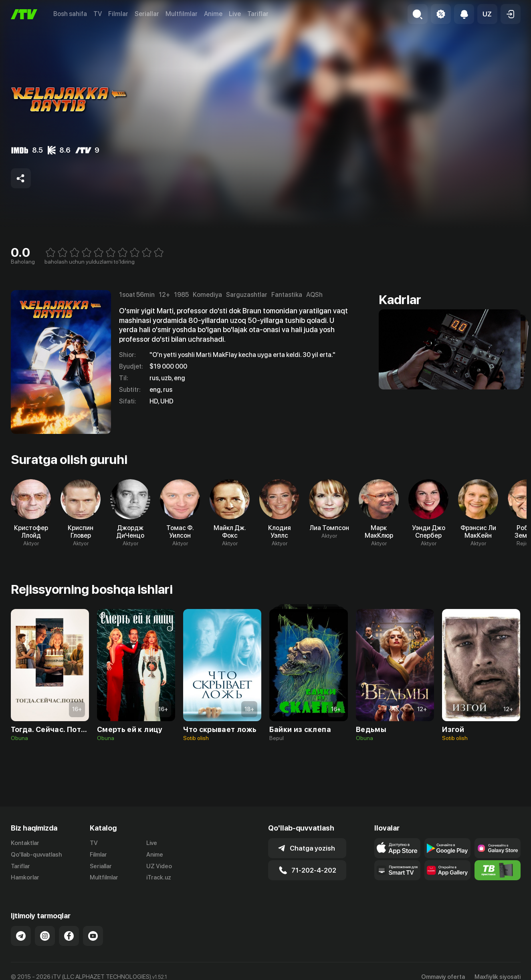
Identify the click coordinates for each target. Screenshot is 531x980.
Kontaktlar (25, 843)
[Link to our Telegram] (21, 936)
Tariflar (258, 14)
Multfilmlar (182, 14)
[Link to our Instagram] (45, 936)
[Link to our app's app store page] (397, 848)
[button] (487, 14)
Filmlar (118, 14)
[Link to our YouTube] (93, 936)
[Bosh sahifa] (24, 14)
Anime (213, 14)
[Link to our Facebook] (69, 936)
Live (235, 14)
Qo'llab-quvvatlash (36, 855)
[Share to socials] (21, 178)
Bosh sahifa (70, 14)
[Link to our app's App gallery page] (447, 870)
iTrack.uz (159, 877)
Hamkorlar (25, 877)
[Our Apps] (397, 870)
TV (98, 14)
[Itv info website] (498, 870)
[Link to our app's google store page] (447, 848)
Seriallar (147, 14)
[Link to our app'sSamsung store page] (498, 848)
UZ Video (159, 866)
